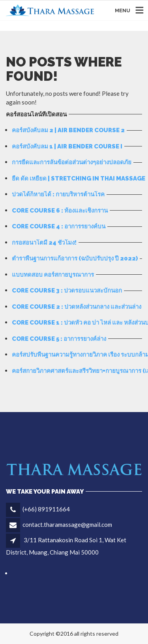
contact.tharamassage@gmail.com (67, 524)
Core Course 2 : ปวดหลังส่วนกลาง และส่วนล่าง (77, 307)
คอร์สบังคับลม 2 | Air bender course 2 (68, 130)
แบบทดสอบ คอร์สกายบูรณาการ (53, 275)
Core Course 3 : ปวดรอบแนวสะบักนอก (67, 291)
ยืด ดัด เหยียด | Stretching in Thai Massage (79, 179)
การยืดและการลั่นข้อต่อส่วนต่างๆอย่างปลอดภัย (72, 162)
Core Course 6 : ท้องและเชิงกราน (60, 211)
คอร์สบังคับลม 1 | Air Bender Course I (67, 146)
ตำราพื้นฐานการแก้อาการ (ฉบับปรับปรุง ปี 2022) (75, 258)
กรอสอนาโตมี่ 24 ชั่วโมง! (44, 243)
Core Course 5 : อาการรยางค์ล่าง (59, 339)
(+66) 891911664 (46, 509)
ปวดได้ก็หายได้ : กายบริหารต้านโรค (58, 194)
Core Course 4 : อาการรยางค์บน (59, 226)
